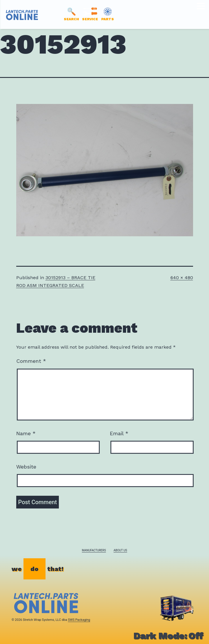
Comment (31, 361)
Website (26, 467)
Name (26, 433)
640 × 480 (182, 278)
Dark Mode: (168, 636)
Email (119, 433)
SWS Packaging (79, 620)
